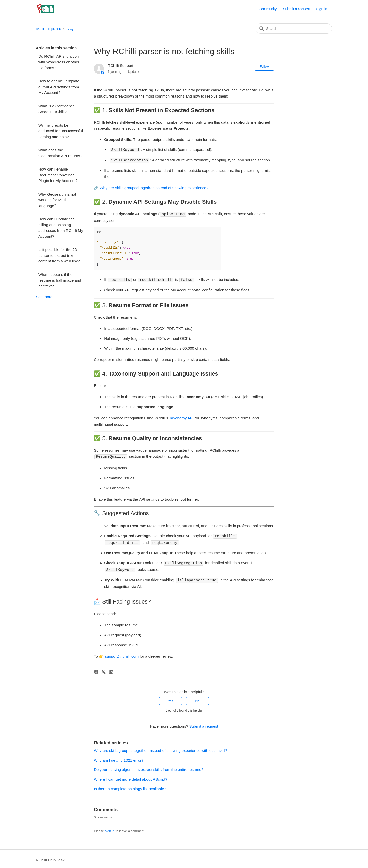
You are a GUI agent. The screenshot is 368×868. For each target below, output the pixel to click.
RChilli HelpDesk (48, 29)
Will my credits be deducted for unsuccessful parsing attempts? (61, 131)
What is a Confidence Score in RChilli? (57, 109)
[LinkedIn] (111, 669)
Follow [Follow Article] (264, 67)
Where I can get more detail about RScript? (131, 777)
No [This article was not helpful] (197, 698)
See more (44, 297)
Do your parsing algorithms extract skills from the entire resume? (149, 767)
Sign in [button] (322, 9)
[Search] (294, 29)
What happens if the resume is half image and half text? (60, 280)
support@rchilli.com (122, 654)
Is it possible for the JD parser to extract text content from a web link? (59, 255)
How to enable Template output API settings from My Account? (59, 87)
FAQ (70, 29)
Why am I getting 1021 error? (119, 758)
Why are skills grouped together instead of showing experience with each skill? (160, 748)
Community (268, 9)
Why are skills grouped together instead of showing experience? (154, 187)
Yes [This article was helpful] (171, 698)
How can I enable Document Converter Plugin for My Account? (58, 175)
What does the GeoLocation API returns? (60, 153)
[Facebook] (96, 669)
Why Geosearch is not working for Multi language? (57, 200)
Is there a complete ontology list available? (130, 786)
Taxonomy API (181, 417)
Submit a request (296, 9)
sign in (110, 829)
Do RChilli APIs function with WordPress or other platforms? (59, 62)
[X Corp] (103, 669)
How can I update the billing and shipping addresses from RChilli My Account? (61, 228)
